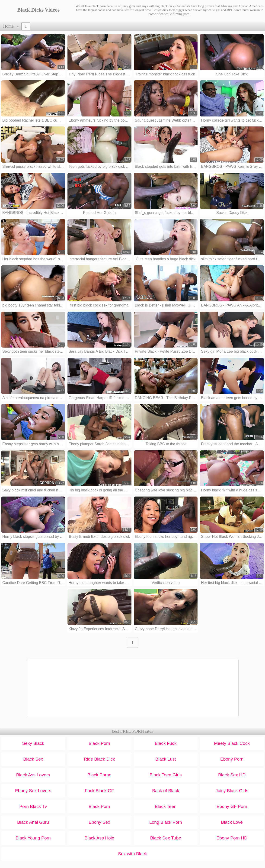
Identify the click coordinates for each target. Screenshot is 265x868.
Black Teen (166, 806)
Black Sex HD (232, 775)
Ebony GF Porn (232, 806)
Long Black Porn (166, 822)
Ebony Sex (99, 822)
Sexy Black (33, 743)
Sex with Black (132, 854)
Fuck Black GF (99, 791)
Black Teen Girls (166, 775)
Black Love (232, 822)
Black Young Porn (33, 838)
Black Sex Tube (166, 838)
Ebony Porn (232, 759)
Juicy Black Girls (232, 791)
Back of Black (166, 791)
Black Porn (99, 743)
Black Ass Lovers (33, 775)
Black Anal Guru (33, 822)
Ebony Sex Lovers (33, 791)
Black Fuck (166, 743)
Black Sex (33, 759)
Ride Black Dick (99, 759)
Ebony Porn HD (232, 838)
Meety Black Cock (232, 743)
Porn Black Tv (33, 806)
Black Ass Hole (99, 838)
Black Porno (99, 775)
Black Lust (166, 759)
